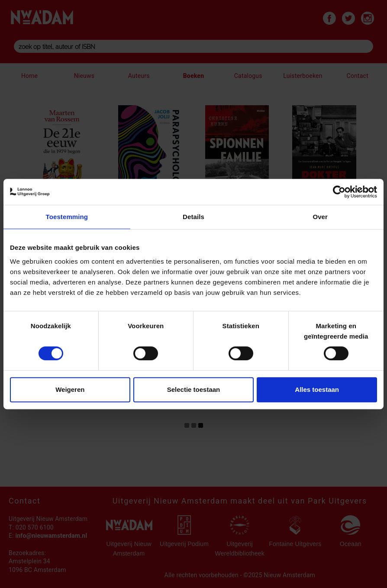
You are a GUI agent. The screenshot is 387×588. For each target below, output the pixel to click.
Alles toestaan (317, 389)
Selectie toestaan (194, 389)
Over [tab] (320, 217)
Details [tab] (193, 217)
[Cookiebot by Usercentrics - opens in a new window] (339, 192)
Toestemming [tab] (67, 217)
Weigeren (70, 389)
